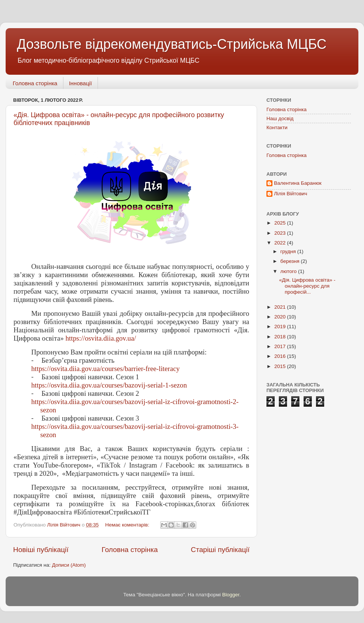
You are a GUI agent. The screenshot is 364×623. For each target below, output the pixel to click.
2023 (281, 233)
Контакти (277, 127)
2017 (281, 346)
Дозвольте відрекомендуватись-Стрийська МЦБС (172, 44)
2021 (281, 307)
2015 (281, 366)
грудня (289, 251)
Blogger (231, 595)
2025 (281, 223)
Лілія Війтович (291, 194)
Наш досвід (280, 118)
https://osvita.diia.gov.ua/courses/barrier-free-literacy (105, 369)
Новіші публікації (41, 550)
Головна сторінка (35, 83)
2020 (281, 317)
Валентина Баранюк (298, 183)
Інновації (80, 83)
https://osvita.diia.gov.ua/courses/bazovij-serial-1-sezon (109, 385)
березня (291, 261)
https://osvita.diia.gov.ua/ (101, 338)
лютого (289, 271)
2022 (281, 243)
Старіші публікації (220, 550)
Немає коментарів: (128, 525)
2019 (281, 327)
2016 (281, 356)
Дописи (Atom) (69, 565)
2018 (281, 337)
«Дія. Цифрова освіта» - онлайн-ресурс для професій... (307, 286)
